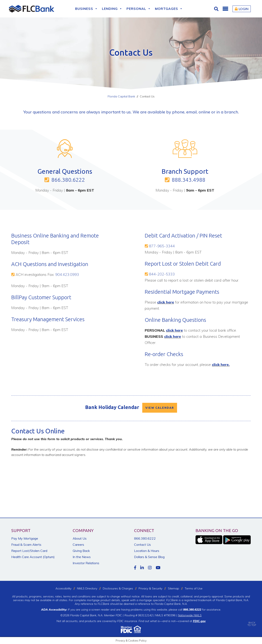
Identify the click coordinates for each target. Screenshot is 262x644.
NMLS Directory (87, 588)
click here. (221, 365)
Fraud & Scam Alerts (26, 545)
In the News (82, 557)
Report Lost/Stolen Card (29, 551)
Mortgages (169, 9)
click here (166, 302)
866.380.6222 (68, 180)
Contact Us (142, 545)
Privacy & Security (150, 588)
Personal (139, 9)
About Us (80, 538)
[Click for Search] (217, 9)
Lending (112, 9)
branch (231, 112)
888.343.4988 (189, 180)
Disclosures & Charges (118, 588)
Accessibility (63, 588)
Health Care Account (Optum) (33, 557)
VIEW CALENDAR (160, 408)
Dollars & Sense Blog (149, 557)
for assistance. (202, 610)
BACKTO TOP (252, 621)
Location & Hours (147, 551)
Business (86, 9)
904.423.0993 (67, 275)
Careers (78, 545)
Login (242, 9)
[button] (225, 9)
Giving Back (81, 551)
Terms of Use (194, 588)
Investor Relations (86, 563)
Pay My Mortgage (25, 538)
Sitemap (173, 588)
